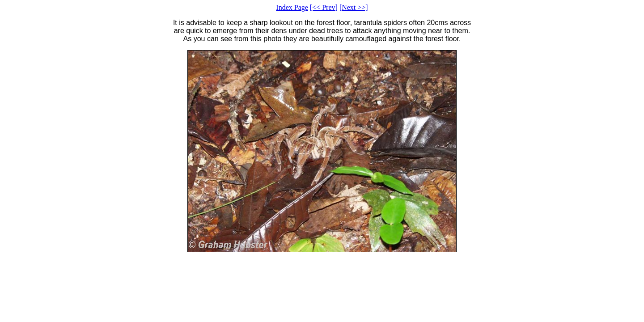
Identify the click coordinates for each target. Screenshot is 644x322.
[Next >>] (354, 7)
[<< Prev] (324, 7)
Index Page (292, 7)
